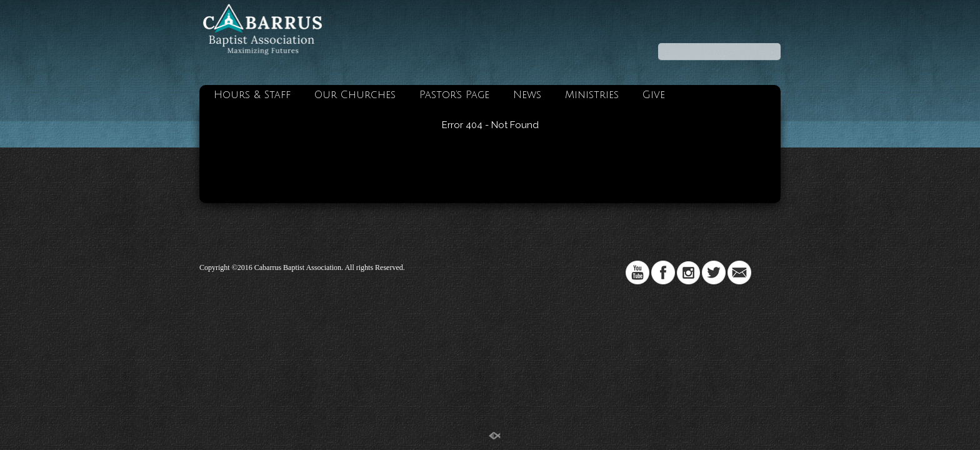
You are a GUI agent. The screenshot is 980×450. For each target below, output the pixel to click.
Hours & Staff (252, 95)
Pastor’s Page (454, 95)
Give (654, 95)
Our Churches (355, 95)
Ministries (592, 95)
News (527, 95)
